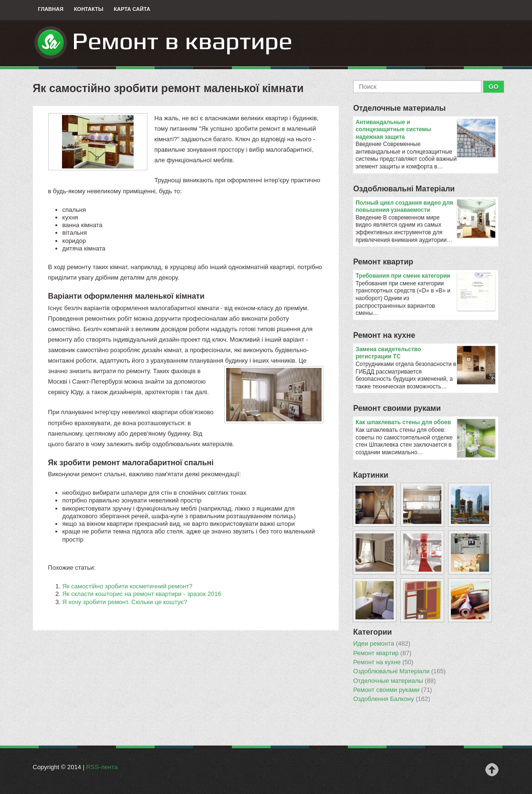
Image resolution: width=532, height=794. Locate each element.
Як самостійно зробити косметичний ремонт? (128, 586)
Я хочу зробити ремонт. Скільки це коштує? (125, 602)
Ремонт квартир (383, 262)
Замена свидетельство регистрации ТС (425, 353)
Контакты (89, 9)
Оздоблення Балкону (391, 699)
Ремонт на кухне (384, 335)
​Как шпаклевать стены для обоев (425, 423)
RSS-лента (102, 767)
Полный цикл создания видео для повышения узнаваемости (425, 207)
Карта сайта (132, 9)
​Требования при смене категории (425, 276)
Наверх (492, 770)
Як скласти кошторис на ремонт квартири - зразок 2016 (142, 594)
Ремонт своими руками (397, 408)
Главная (51, 9)
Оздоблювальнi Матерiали (404, 189)
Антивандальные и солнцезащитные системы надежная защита (425, 130)
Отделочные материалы (399, 108)
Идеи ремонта (382, 644)
